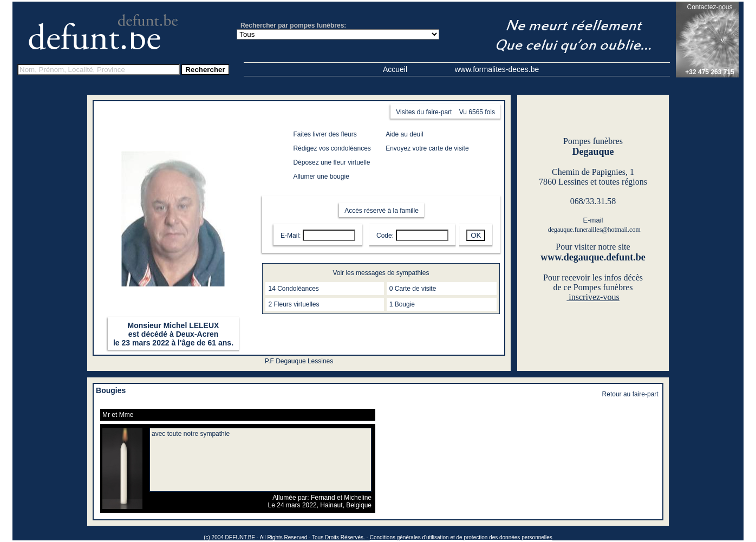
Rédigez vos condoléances (332, 148)
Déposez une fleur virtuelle (331, 162)
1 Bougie (402, 304)
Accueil (395, 69)
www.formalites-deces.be (497, 69)
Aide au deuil (404, 134)
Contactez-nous (709, 7)
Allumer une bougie (321, 177)
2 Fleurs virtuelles (294, 304)
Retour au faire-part (630, 394)
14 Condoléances (293, 289)
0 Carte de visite (413, 289)
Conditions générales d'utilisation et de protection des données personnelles (461, 537)
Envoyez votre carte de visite (427, 148)
